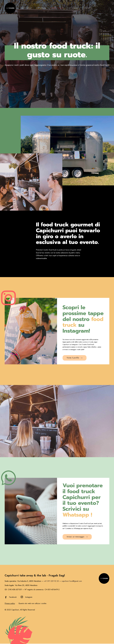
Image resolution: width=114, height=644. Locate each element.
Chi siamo (73, 8)
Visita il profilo (74, 358)
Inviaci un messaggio (77, 537)
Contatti (88, 8)
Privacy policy (10, 603)
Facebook (13, 597)
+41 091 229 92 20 (51, 581)
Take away (27, 8)
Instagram (29, 597)
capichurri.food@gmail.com (72, 581)
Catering (42, 8)
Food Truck (57, 8)
